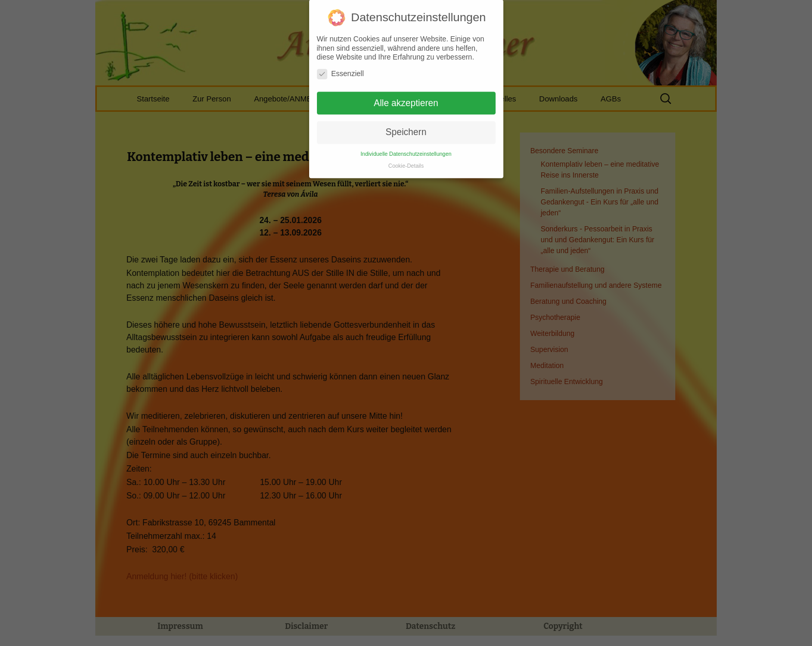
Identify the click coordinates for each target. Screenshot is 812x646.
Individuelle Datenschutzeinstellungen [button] (406, 148)
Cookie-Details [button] (406, 160)
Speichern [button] (406, 127)
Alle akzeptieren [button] (406, 97)
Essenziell (340, 68)
